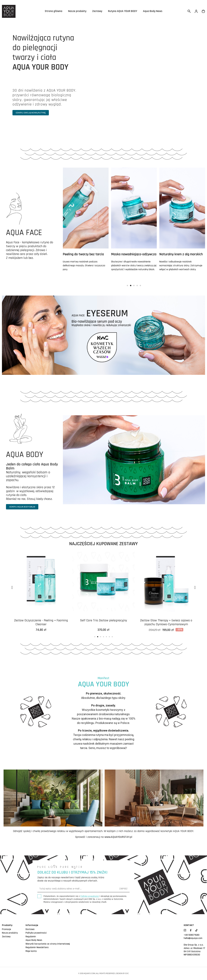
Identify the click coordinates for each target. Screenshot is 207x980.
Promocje (6, 929)
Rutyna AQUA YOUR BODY (123, 11)
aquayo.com (89, 973)
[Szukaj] (189, 11)
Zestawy (97, 11)
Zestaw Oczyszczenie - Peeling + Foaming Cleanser (103, 622)
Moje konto (31, 951)
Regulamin (31, 937)
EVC (127, 973)
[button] (31, 113)
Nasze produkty (77, 11)
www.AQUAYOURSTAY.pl (118, 837)
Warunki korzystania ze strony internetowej (48, 944)
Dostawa (30, 929)
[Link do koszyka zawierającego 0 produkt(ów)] (203, 11)
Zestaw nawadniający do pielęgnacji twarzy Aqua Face (41, 622)
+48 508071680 (192, 935)
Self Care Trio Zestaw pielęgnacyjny (166, 620)
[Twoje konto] (196, 11)
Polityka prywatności (36, 933)
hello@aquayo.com (193, 938)
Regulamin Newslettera (37, 947)
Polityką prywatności (90, 896)
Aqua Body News (153, 11)
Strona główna (54, 11)
